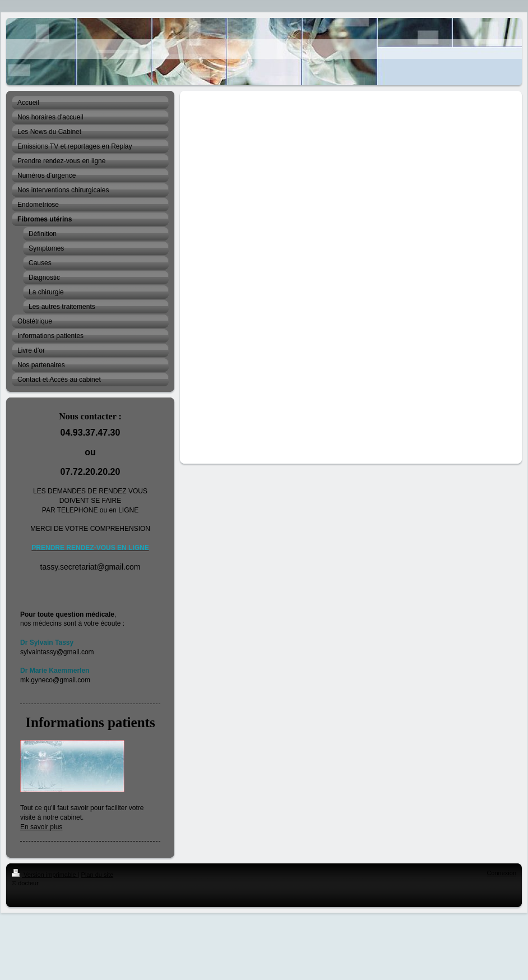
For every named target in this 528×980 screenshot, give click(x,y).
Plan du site (97, 875)
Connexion (501, 873)
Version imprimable (45, 875)
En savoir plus (41, 827)
